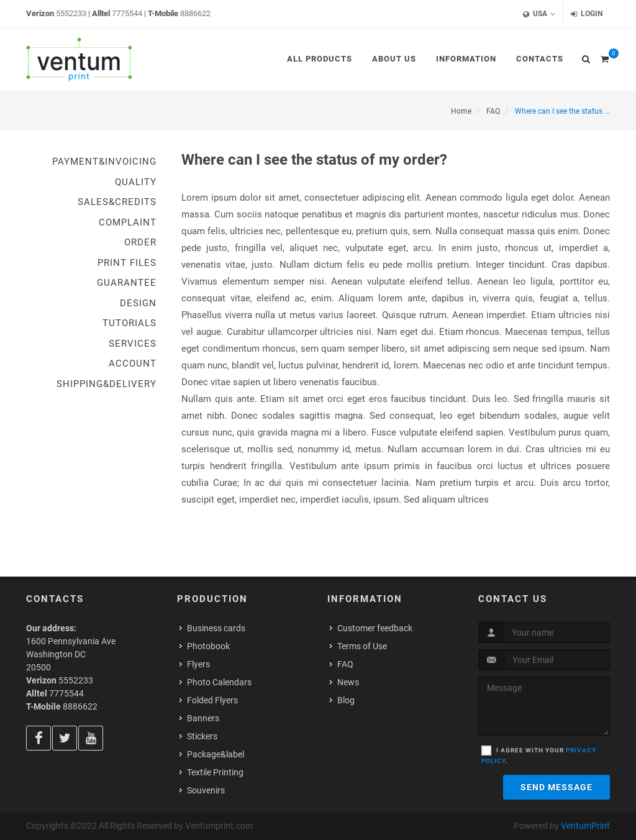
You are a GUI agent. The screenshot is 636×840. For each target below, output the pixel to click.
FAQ (345, 664)
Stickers (202, 736)
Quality (136, 182)
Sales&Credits (117, 202)
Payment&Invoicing (104, 162)
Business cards (216, 628)
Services (133, 344)
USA (539, 14)
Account (133, 363)
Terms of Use (362, 646)
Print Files (127, 263)
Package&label (216, 754)
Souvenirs (206, 790)
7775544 (127, 13)
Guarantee (127, 283)
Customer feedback (375, 628)
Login (587, 14)
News (348, 682)
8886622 (195, 13)
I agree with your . (539, 756)
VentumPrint (585, 826)
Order (140, 242)
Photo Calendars (219, 682)
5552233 (71, 13)
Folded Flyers (212, 700)
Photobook (208, 646)
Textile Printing (215, 772)
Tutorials (129, 323)
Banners (203, 718)
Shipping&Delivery (107, 384)
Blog (346, 700)
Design (138, 303)
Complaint (128, 222)
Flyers (198, 664)
